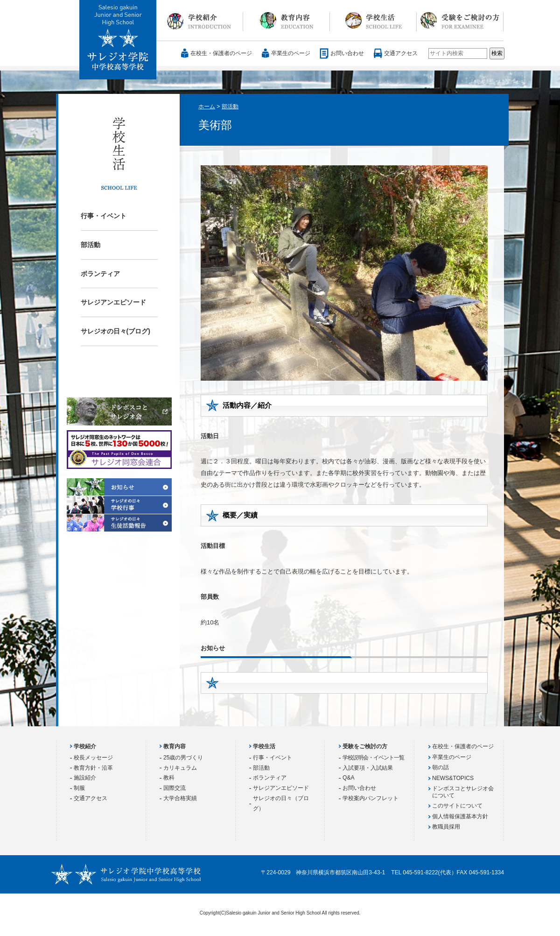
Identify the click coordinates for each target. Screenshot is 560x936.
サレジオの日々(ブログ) (115, 331)
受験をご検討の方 (460, 21)
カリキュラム (180, 768)
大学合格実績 (180, 798)
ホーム (207, 106)
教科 (169, 778)
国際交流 (175, 788)
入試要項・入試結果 (368, 768)
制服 (79, 788)
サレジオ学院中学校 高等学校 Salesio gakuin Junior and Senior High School (118, 40)
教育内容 (287, 21)
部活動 (91, 245)
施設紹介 (85, 778)
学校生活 (373, 21)
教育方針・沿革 (93, 768)
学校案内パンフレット (371, 798)
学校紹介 (200, 21)
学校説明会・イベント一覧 (373, 758)
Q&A (349, 778)
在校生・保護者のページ (221, 53)
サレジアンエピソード (113, 302)
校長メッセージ (93, 758)
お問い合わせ (347, 53)
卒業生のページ (291, 53)
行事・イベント (104, 216)
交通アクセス (401, 53)
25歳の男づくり (183, 758)
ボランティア (100, 274)
